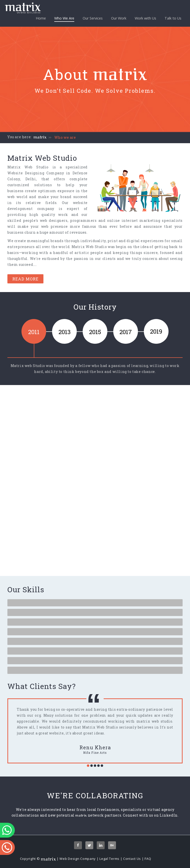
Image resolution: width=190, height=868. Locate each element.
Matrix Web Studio (28, 167)
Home (41, 18)
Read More (25, 279)
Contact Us (132, 859)
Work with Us (145, 18)
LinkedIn (169, 815)
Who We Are (64, 19)
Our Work (119, 18)
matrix (40, 137)
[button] (88, 766)
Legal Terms (109, 859)
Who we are (65, 137)
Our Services (93, 18)
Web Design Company (78, 859)
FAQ (148, 859)
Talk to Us (173, 18)
